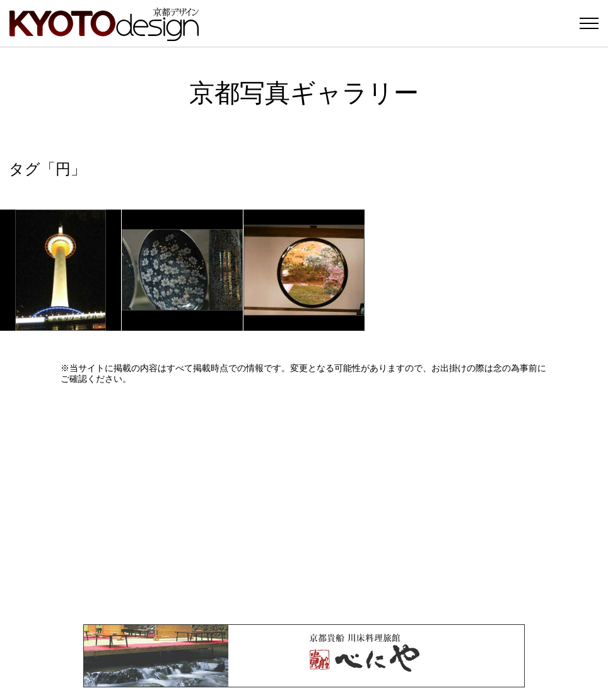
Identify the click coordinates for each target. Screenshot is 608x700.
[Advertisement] (304, 504)
